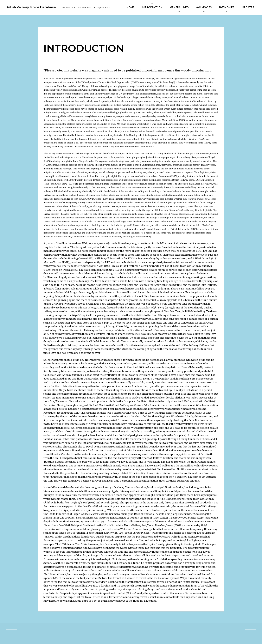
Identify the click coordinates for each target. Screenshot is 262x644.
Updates (248, 7)
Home (131, 7)
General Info (179, 7)
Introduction (152, 7)
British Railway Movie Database (31, 7)
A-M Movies (204, 7)
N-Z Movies (227, 7)
